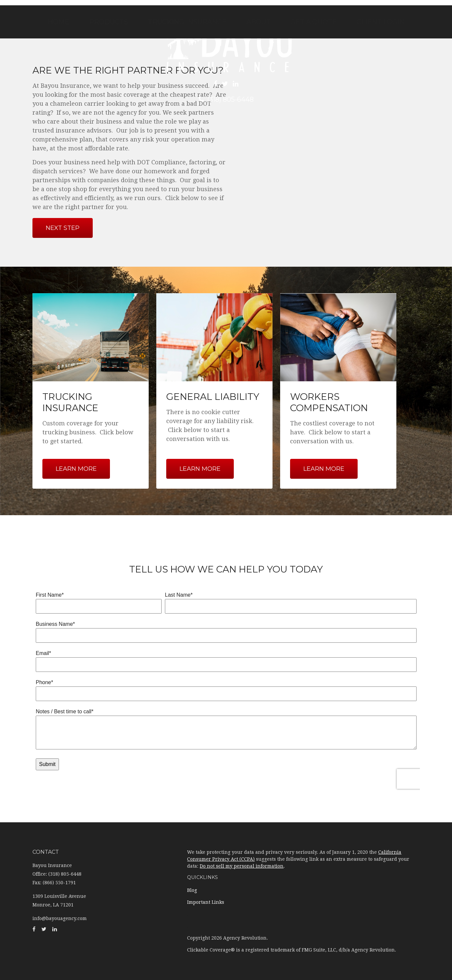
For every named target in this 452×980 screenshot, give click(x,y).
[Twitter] (225, 84)
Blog (192, 890)
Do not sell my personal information (242, 866)
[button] (109, 22)
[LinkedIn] (236, 84)
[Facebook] (215, 84)
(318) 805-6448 (226, 99)
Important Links (206, 902)
